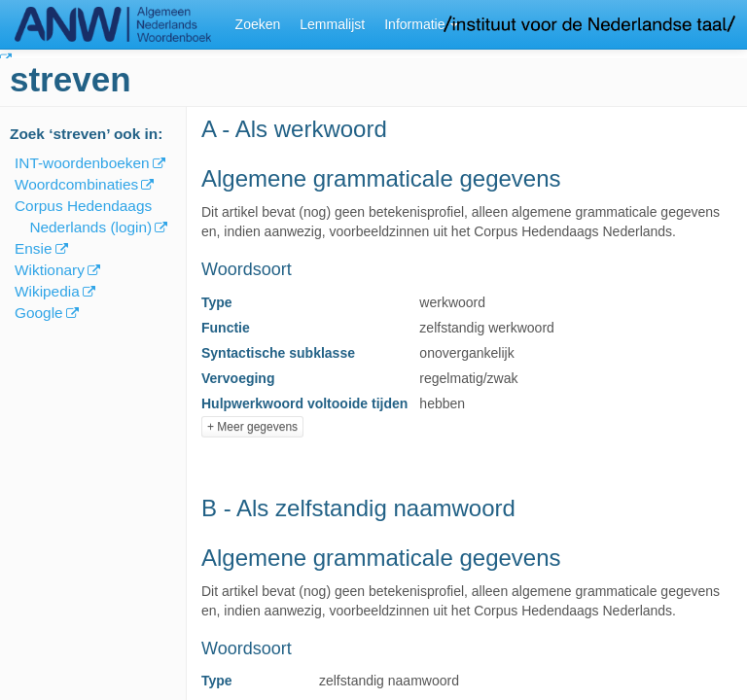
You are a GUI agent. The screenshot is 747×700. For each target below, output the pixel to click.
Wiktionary (50, 270)
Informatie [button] (421, 24)
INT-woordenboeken (82, 163)
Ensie (34, 248)
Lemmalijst (332, 24)
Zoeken (258, 24)
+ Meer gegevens (252, 427)
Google (39, 313)
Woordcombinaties (76, 184)
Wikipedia (47, 291)
